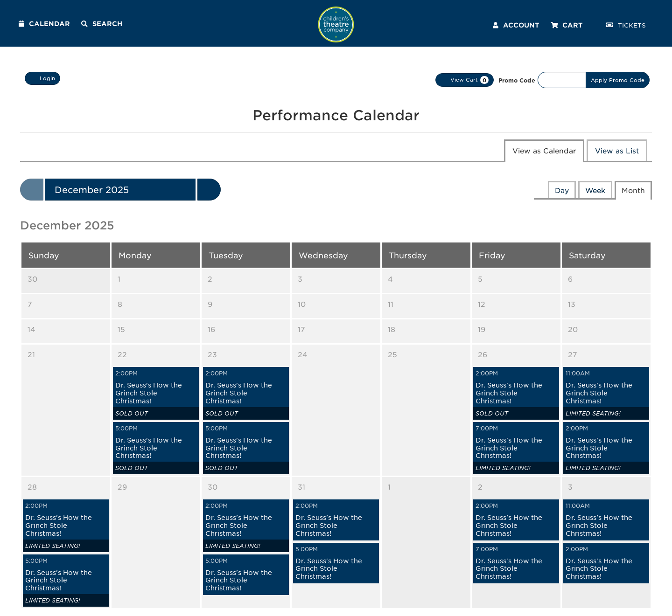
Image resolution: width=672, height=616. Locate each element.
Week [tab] (595, 190)
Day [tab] (562, 190)
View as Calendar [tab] (544, 150)
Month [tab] (633, 190)
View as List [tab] (617, 150)
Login (42, 78)
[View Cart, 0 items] (465, 80)
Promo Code (517, 80)
